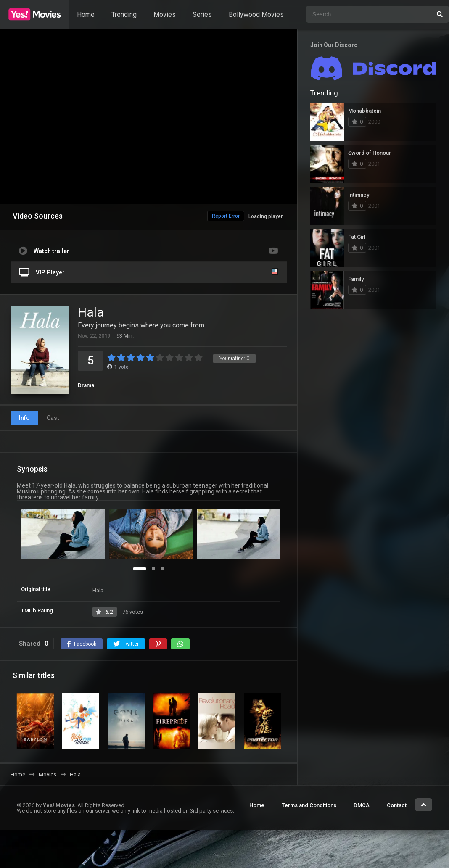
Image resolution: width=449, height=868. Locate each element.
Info (24, 418)
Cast (53, 418)
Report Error (226, 216)
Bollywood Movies (256, 15)
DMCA (362, 805)
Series (202, 15)
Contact (397, 805)
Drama (86, 385)
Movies (165, 15)
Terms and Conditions (309, 805)
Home (86, 15)
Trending (124, 15)
